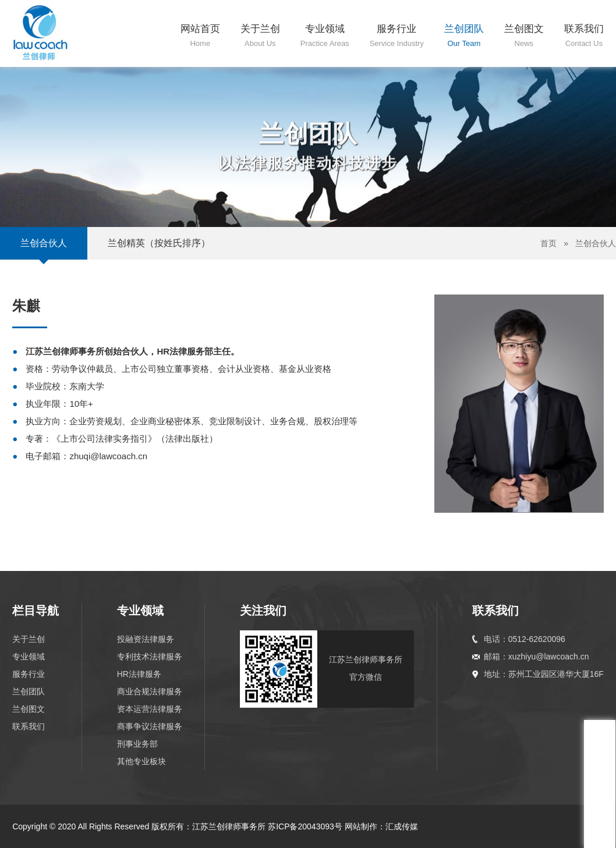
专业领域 (29, 657)
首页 (548, 243)
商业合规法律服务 (150, 691)
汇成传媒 (402, 826)
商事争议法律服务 (150, 726)
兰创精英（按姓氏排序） (159, 243)
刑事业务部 (137, 744)
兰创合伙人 (44, 243)
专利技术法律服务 (150, 657)
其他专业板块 (141, 761)
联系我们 (29, 726)
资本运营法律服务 (150, 709)
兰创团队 (29, 691)
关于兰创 (29, 639)
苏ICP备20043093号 (305, 826)
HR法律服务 (139, 674)
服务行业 (29, 674)
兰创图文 (29, 709)
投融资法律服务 (146, 639)
